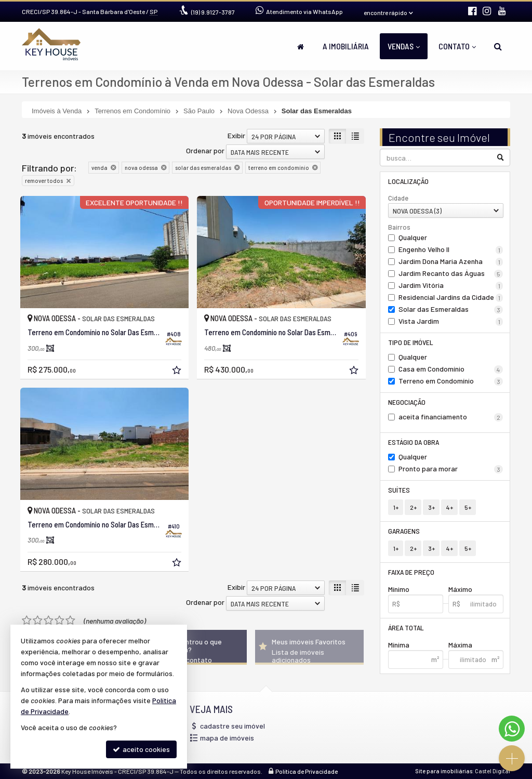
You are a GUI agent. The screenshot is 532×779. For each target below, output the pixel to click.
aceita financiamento (451, 417)
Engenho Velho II (451, 249)
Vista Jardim (451, 321)
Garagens (404, 531)
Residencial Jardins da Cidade (451, 297)
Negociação (407, 402)
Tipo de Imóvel (411, 342)
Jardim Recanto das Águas (451, 273)
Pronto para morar (451, 469)
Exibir (236, 135)
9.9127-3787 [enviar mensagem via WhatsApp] (213, 12)
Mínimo (399, 589)
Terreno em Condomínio (451, 381)
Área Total (406, 628)
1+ (396, 507)
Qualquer (413, 237)
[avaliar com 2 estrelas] (38, 620)
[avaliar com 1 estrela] (27, 620)
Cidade (398, 198)
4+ (450, 507)
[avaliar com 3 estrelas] (49, 620)
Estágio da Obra (414, 442)
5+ (468, 507)
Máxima (460, 645)
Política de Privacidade (307, 771)
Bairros (399, 227)
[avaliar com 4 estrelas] (59, 620)
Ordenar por (205, 150)
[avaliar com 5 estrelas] (70, 620)
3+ (431, 507)
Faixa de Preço (411, 572)
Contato (457, 46)
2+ (413, 507)
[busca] (498, 46)
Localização (408, 181)
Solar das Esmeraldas (451, 309)
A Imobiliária (346, 46)
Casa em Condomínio (451, 369)
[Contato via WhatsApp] (512, 729)
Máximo (460, 589)
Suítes (399, 490)
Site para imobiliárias (444, 771)
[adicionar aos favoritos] (178, 371)
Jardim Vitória (451, 285)
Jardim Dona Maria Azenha (451, 261)
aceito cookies (141, 749)
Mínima (399, 645)
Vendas (404, 46)
